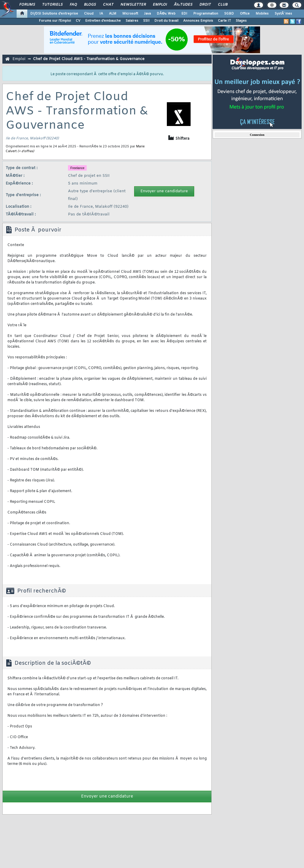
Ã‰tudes (183, 5)
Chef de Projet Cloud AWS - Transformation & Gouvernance (89, 59)
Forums (27, 5)
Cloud (89, 14)
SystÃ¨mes (283, 14)
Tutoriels (52, 5)
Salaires (132, 21)
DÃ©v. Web (166, 14)
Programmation (206, 14)
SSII (146, 21)
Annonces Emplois (198, 21)
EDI (184, 14)
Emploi (160, 5)
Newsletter (133, 5)
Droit (205, 5)
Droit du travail (166, 21)
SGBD (229, 14)
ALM (113, 14)
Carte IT (224, 21)
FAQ (73, 5)
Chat (108, 5)
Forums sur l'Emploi (55, 21)
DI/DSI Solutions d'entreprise (54, 14)
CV (78, 21)
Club (223, 5)
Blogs (90, 5)
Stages (241, 21)
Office (245, 14)
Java (147, 14)
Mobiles (262, 14)
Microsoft (130, 14)
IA (101, 14)
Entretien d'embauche (103, 21)
